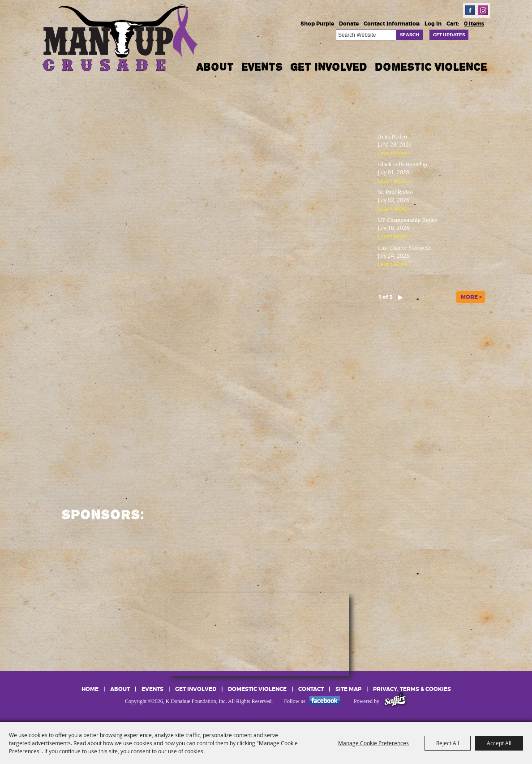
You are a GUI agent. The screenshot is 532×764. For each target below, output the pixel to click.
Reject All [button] (448, 743)
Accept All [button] (499, 743)
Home (90, 689)
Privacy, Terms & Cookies (412, 689)
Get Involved (329, 67)
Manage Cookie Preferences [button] (373, 743)
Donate (349, 24)
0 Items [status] (474, 24)
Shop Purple (317, 24)
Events (262, 67)
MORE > (471, 297)
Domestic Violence (431, 67)
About (215, 67)
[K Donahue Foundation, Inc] (121, 37)
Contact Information (392, 24)
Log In (433, 24)
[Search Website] (366, 35)
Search (410, 35)
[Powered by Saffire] (395, 701)
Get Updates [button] (449, 35)
